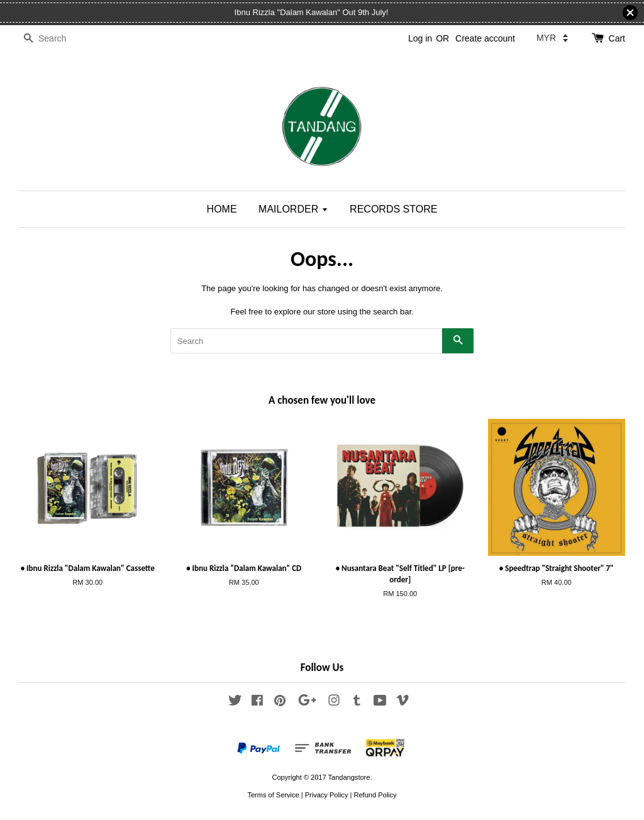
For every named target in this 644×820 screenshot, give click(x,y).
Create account (485, 38)
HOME (222, 209)
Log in (420, 38)
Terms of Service (273, 795)
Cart (617, 38)
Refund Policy (375, 795)
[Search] (57, 39)
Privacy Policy (327, 795)
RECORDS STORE (393, 209)
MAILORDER (293, 209)
